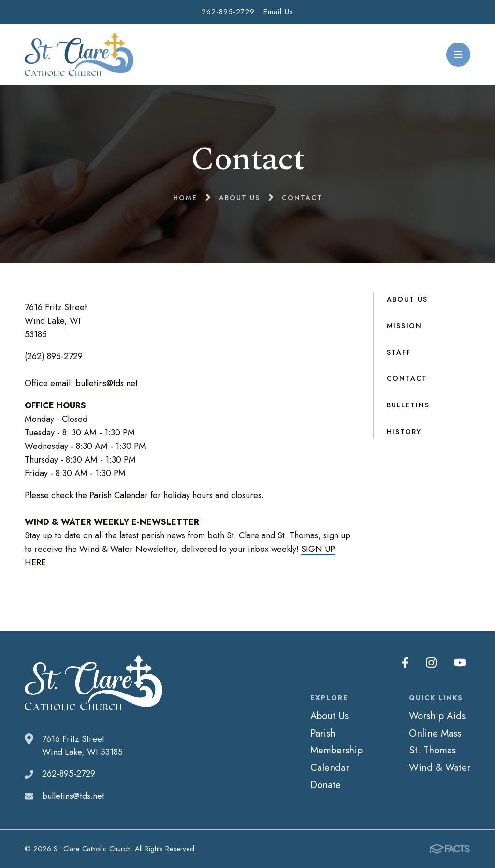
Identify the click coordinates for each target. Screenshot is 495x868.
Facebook (405, 663)
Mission (404, 326)
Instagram (431, 663)
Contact (407, 378)
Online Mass (435, 733)
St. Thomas (432, 750)
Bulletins (408, 405)
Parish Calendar (119, 495)
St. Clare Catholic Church (79, 55)
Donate (326, 785)
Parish (323, 733)
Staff (399, 352)
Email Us (278, 12)
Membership (336, 750)
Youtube (460, 663)
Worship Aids (437, 716)
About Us (407, 299)
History (404, 432)
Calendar (330, 767)
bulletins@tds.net (107, 383)
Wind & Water (440, 767)
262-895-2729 (228, 12)
